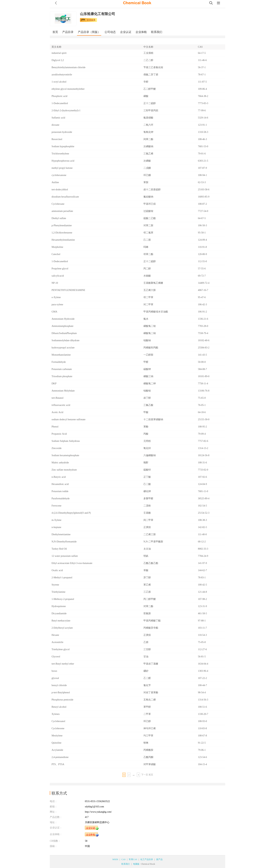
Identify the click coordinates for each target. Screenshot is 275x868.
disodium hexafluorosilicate (65, 197)
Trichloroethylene (60, 154)
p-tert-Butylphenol (61, 692)
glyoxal (55, 678)
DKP (54, 384)
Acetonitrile (57, 642)
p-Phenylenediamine (62, 225)
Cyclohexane (58, 204)
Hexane (55, 635)
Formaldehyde (59, 362)
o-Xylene (56, 297)
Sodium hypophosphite (63, 146)
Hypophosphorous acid (63, 161)
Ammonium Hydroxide (63, 319)
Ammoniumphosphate (62, 326)
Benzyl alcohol (59, 707)
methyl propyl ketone (62, 168)
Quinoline (56, 743)
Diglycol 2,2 (58, 60)
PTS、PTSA (58, 764)
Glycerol (56, 657)
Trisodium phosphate (62, 376)
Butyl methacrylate (61, 621)
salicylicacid (58, 276)
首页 (55, 32)
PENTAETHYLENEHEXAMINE (68, 290)
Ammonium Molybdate (63, 391)
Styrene (55, 585)
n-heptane (56, 527)
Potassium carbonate (62, 369)
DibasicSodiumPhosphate (64, 333)
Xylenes (56, 714)
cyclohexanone (59, 175)
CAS (123, 859)
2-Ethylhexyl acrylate (62, 628)
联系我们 (157, 32)
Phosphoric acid (59, 96)
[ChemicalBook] (137, 3)
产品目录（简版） (89, 32)
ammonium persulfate (62, 211)
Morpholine (57, 247)
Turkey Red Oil (59, 549)
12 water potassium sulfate (65, 556)
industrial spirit (59, 53)
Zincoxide (57, 448)
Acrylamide (57, 750)
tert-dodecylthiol (60, 190)
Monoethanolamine (61, 355)
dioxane (55, 125)
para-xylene (57, 304)
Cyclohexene (58, 728)
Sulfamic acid (58, 118)
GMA (54, 312)
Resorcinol (57, 139)
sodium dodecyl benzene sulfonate (68, 419)
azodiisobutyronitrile (62, 75)
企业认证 (126, 32)
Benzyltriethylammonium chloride (68, 67)
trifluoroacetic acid (61, 405)
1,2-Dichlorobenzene (62, 233)
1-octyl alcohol (59, 82)
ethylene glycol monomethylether (68, 89)
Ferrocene (56, 506)
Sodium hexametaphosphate (65, 455)
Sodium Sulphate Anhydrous (66, 441)
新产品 (159, 859)
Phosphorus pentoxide (62, 700)
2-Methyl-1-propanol (62, 578)
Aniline (55, 182)
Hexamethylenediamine (63, 240)
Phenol (55, 427)
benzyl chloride (59, 685)
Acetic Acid (57, 412)
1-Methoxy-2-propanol (63, 599)
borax (54, 671)
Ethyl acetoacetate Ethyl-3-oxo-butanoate (72, 563)
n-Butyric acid (59, 477)
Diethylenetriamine (61, 534)
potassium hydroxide (62, 132)
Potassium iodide (60, 491)
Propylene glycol (60, 269)
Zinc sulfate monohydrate (64, 470)
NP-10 (55, 283)
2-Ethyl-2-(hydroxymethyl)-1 (66, 110)
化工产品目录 (147, 859)
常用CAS (133, 859)
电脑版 (136, 864)
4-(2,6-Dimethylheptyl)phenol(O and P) (71, 513)
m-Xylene (56, 520)
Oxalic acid (57, 570)
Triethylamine (58, 592)
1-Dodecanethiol (60, 103)
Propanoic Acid (59, 434)
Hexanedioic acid (60, 484)
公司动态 (110, 32)
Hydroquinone (59, 606)
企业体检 (141, 32)
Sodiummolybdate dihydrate (66, 340)
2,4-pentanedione (60, 757)
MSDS (115, 859)
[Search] (211, 3)
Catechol (56, 254)
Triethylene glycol (61, 649)
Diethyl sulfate (59, 218)
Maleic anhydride (60, 463)
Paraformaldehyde (61, 498)
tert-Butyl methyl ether (63, 664)
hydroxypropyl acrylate (63, 348)
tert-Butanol (58, 398)
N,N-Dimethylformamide (64, 542)
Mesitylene (57, 736)
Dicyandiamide (59, 613)
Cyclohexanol (58, 721)
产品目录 (68, 32)
